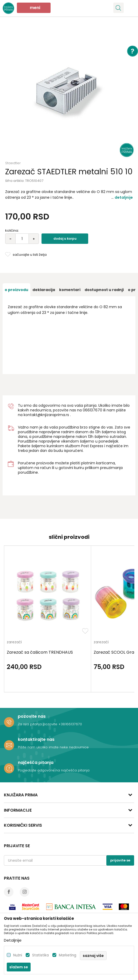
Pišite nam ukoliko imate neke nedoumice (53, 747)
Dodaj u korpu (65, 239)
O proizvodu (16, 290)
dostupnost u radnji (104, 290)
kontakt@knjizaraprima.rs (46, 415)
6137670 (95, 410)
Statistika (40, 955)
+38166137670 (70, 724)
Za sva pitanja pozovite (38, 724)
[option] (69, 92)
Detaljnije (124, 197)
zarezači (14, 642)
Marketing (68, 955)
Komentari (70, 290)
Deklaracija (44, 290)
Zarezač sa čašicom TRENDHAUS (40, 652)
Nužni (18, 955)
